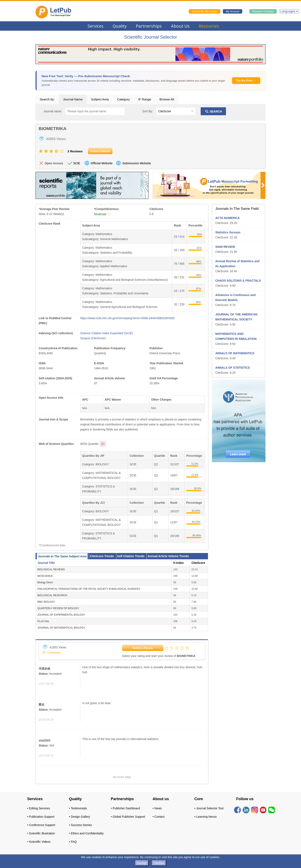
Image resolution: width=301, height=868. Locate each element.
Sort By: (148, 111)
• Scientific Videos (39, 842)
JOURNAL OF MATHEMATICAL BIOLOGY (61, 628)
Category (123, 99)
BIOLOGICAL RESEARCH (52, 595)
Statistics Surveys (228, 232)
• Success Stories (80, 825)
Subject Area (100, 99)
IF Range (145, 99)
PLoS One (43, 621)
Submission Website (137, 163)
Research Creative (263, 11)
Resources (209, 26)
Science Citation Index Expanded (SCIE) (107, 333)
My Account (233, 11)
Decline (159, 863)
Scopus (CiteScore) (93, 338)
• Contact (159, 817)
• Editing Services (39, 808)
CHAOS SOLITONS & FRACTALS (238, 281)
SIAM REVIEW (225, 247)
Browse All (167, 99)
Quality (120, 26)
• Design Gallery (80, 817)
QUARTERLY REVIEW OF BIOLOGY (58, 608)
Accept (142, 863)
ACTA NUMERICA (228, 218)
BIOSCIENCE (45, 576)
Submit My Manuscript (205, 11)
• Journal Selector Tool (209, 808)
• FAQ (73, 842)
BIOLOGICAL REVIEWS (51, 569)
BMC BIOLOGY (46, 602)
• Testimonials (78, 808)
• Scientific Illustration (41, 833)
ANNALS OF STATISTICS (233, 368)
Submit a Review (143, 648)
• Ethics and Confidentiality (86, 833)
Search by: (47, 99)
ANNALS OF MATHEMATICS (235, 353)
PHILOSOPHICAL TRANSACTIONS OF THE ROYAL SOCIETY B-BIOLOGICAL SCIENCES (89, 589)
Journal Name (73, 99)
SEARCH (213, 111)
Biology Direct (45, 582)
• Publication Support (41, 817)
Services (96, 26)
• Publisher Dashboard (125, 808)
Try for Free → (246, 81)
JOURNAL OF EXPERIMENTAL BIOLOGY (61, 615)
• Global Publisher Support (128, 817)
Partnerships (149, 26)
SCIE (77, 163)
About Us (180, 26)
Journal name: (53, 111)
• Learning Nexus (206, 817)
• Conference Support (41, 825)
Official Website (102, 163)
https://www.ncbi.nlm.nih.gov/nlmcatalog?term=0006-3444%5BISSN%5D (128, 318)
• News (157, 808)
